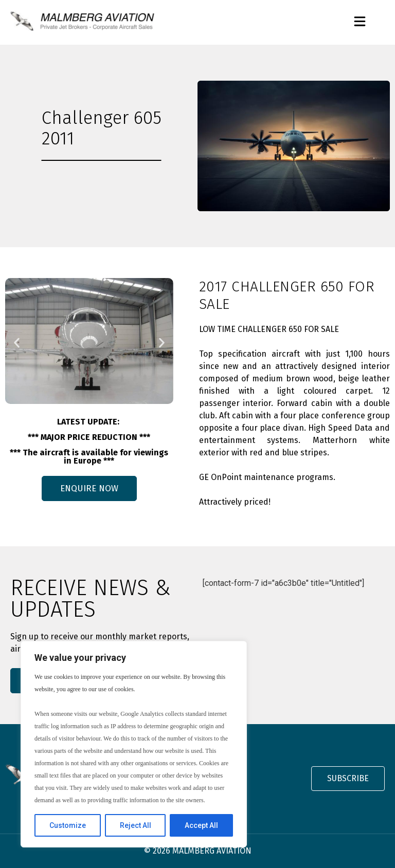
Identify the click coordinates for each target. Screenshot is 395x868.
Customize (68, 825)
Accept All (201, 825)
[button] (360, 22)
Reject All (136, 825)
